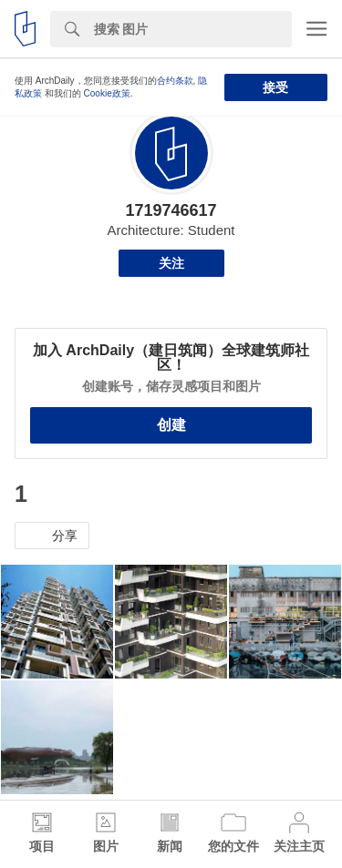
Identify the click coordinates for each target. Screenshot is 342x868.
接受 (275, 87)
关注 (171, 263)
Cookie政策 (107, 93)
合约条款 (175, 81)
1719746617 (171, 210)
